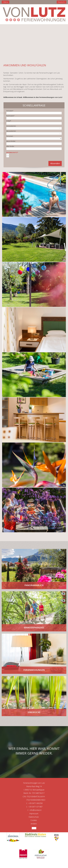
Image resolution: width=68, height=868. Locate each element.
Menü (5, 2)
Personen (10, 136)
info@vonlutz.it (34, 810)
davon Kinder (11, 141)
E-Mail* (9, 121)
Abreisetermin (11, 131)
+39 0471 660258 (34, 803)
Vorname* (10, 111)
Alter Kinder (10, 146)
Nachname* (10, 116)
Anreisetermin (11, 126)
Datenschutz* (12, 152)
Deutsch (62, 2)
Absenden (55, 163)
